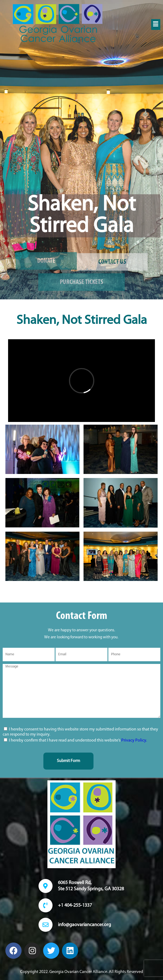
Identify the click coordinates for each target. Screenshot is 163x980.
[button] (156, 25)
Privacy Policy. (134, 740)
